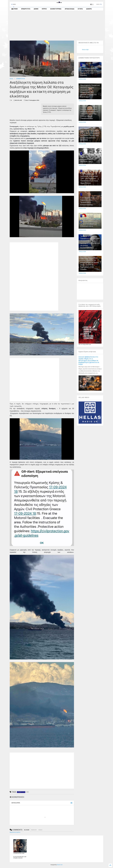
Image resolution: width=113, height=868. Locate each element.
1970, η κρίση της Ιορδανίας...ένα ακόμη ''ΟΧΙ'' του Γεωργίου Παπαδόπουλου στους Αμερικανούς (89, 178)
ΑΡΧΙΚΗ (15, 9)
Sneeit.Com (60, 865)
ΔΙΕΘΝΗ (36, 9)
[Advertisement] (56, 26)
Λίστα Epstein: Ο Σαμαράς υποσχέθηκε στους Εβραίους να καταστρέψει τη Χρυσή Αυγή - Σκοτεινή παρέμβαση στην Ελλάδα (90, 262)
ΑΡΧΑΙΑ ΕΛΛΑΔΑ (70, 9)
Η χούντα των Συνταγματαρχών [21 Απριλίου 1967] (89, 159)
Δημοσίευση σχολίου (15, 832)
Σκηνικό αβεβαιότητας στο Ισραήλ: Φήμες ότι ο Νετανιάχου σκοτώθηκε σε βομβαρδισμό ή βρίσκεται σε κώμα (89, 361)
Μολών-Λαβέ (85, 50)
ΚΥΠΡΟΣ (44, 9)
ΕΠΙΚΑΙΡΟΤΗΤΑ (26, 9)
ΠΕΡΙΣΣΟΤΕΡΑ (82, 79)
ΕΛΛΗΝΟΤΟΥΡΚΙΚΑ (56, 9)
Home (11, 79)
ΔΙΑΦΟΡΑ (89, 9)
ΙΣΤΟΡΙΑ (80, 9)
